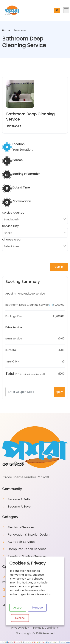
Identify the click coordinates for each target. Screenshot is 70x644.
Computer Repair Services (27, 549)
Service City (10, 226)
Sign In (59, 267)
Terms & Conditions (46, 628)
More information (39, 594)
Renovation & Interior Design (29, 535)
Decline (20, 618)
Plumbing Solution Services (27, 556)
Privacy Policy (20, 628)
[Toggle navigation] (66, 10)
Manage (37, 608)
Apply (59, 392)
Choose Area (11, 239)
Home (6, 30)
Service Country (13, 213)
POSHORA (14, 126)
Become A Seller (20, 499)
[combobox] (35, 219)
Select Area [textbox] (11, 246)
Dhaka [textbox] (8, 233)
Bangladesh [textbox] (11, 219)
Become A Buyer (20, 506)
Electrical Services (21, 527)
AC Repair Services (21, 542)
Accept (18, 608)
